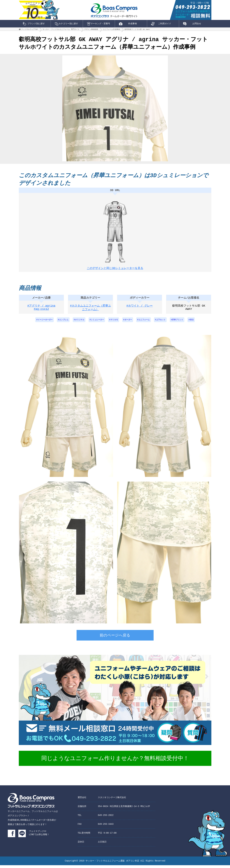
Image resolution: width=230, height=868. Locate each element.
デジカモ (114, 323)
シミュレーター (97, 323)
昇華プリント (178, 323)
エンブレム (64, 323)
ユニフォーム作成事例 (111, 30)
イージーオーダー (45, 323)
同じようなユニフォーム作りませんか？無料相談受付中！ (115, 761)
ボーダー (128, 323)
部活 (192, 323)
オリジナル (80, 323)
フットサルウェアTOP (30, 30)
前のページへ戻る (115, 639)
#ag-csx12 (41, 313)
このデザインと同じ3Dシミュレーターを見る (115, 269)
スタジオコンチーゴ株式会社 (112, 800)
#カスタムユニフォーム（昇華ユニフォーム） (90, 311)
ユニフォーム (144, 323)
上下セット (161, 323)
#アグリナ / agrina (41, 309)
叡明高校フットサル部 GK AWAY (137, 30)
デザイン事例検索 (91, 30)
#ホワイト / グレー (140, 309)
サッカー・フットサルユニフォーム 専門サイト (61, 30)
